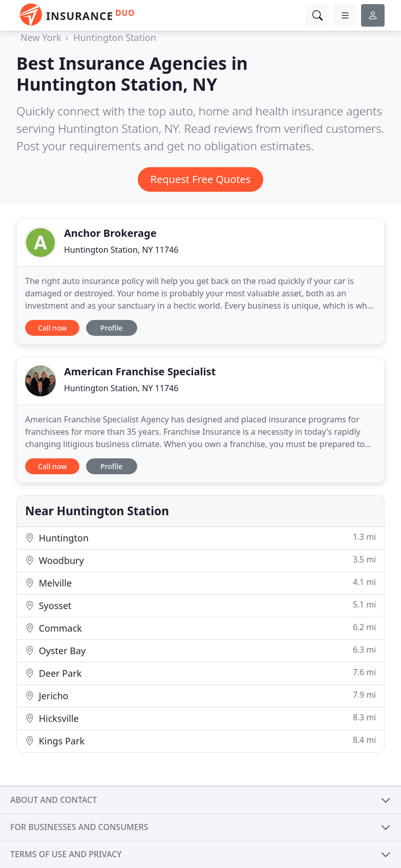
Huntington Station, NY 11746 (121, 250)
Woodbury (200, 560)
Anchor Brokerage (110, 233)
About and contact (54, 800)
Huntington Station (115, 37)
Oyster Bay (200, 650)
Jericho (200, 695)
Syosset (200, 605)
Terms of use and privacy (66, 854)
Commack (200, 628)
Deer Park (200, 673)
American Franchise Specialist (140, 371)
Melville (200, 583)
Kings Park (200, 741)
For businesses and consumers (79, 827)
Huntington (200, 538)
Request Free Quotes (201, 179)
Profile (111, 328)
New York (41, 37)
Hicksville (200, 718)
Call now (52, 328)
